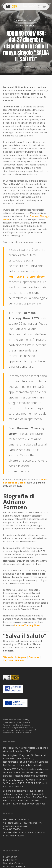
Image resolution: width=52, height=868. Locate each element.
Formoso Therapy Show (27, 276)
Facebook (34, 657)
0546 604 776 (14, 829)
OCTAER (25, 720)
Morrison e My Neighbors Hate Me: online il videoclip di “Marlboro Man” (25, 749)
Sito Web (8, 657)
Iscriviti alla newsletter (14, 866)
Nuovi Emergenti (26, 25)
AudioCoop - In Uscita (26, 21)
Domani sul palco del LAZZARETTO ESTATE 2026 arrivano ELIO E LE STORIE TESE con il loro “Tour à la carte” (25, 783)
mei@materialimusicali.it (15, 826)
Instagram (21, 657)
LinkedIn (20, 660)
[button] (44, 7)
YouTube (8, 660)
